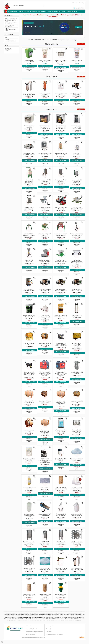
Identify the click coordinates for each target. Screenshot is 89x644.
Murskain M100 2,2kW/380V (29, 261)
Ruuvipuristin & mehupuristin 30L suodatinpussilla (29, 181)
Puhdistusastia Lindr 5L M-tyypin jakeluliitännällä (77, 515)
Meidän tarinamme (30, 626)
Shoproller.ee (82, 637)
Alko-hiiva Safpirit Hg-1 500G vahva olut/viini (61, 431)
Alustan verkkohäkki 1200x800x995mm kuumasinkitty (77, 431)
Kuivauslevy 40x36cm (45, 488)
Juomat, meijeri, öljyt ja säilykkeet (38, 12)
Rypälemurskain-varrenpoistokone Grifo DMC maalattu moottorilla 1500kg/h (77, 262)
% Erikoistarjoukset (12, 12)
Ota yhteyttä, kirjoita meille (32, 629)
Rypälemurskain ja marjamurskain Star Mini (61, 261)
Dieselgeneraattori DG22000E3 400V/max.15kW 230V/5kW (77, 345)
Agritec (7, 39)
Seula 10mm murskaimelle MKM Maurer (77, 542)
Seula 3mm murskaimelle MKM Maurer (29, 569)
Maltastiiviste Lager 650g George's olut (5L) (29, 316)
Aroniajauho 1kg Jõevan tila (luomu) (61, 316)
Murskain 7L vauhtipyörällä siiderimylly (45, 235)
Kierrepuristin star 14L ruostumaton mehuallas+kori (77, 181)
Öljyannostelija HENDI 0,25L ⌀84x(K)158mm (61, 515)
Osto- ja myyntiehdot (50, 626)
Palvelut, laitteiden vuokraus (54, 12)
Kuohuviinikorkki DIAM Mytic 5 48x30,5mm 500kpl (61, 488)
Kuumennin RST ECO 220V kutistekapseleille (45, 515)
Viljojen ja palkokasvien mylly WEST (61, 595)
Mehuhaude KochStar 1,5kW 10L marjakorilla (45, 154)
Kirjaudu (77, 3)
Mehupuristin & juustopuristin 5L (77, 154)
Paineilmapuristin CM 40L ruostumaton (61, 181)
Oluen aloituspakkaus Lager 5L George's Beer (77, 290)
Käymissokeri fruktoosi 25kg (77, 459)
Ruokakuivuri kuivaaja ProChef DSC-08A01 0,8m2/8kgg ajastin (45, 127)
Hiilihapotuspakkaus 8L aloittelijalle (45, 94)
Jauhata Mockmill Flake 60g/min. (61, 460)
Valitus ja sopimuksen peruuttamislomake (34, 632)
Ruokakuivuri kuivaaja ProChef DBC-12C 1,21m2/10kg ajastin (61, 127)
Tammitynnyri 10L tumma (45, 401)
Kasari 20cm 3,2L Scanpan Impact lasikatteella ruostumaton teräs (61, 62)
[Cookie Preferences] (2, 642)
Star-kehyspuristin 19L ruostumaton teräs (29, 208)
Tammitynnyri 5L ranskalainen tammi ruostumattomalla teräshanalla (45, 432)
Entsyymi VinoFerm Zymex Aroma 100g (29, 460)
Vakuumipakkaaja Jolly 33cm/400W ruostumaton (29, 154)
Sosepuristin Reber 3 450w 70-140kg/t (61, 208)
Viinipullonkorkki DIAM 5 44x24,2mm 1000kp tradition (45, 596)
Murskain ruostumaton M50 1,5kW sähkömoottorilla (77, 235)
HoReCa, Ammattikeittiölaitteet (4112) (11, 29)
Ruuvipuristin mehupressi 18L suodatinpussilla (61, 154)
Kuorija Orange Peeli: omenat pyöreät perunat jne (77, 488)
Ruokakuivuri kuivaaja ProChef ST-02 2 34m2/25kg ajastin (77, 127)
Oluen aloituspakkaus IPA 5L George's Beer (45, 290)
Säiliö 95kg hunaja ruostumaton (61, 542)
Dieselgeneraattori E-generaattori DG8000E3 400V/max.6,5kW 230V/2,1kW (45, 374)
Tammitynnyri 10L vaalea (45, 343)
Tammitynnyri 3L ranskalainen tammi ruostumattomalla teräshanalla (61, 403)
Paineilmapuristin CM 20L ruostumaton (45, 181)
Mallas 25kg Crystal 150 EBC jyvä (77, 61)
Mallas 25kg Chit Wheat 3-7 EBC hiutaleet (45, 61)
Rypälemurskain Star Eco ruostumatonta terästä (45, 261)
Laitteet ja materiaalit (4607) (10, 21)
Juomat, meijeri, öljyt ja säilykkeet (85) (11, 23)
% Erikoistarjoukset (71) (11, 19)
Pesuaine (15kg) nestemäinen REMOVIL (29, 61)
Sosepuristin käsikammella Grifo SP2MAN (45, 208)
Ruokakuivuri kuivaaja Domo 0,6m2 (29, 127)
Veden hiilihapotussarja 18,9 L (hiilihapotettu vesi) (29, 94)
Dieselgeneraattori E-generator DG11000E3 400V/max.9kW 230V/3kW (61, 345)
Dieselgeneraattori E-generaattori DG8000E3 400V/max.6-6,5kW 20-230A (29, 374)
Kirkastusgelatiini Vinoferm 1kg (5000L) (29, 488)
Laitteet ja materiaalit (24, 12)
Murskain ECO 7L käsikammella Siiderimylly (77, 208)
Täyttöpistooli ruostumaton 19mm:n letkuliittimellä (61, 569)
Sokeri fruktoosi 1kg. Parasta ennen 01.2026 (45, 569)
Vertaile (29, 70)
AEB (6, 38)
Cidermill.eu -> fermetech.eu (11, 50)
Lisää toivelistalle (29, 69)
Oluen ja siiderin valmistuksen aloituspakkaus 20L (45, 317)
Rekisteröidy (82, 3)
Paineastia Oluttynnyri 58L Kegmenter (77, 373)
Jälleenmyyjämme (49, 629)
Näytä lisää (81, 44)
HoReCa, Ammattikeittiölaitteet (69, 12)
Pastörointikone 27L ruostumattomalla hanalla (29, 290)
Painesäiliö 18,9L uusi (77, 316)
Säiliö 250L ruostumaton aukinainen (29, 542)
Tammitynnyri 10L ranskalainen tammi (29, 402)
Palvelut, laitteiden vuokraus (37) (10, 26)
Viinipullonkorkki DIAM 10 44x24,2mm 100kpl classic (29, 595)
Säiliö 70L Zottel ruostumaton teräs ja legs (45, 542)
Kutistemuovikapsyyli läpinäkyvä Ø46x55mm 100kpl (29, 515)
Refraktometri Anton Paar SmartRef (61, 94)
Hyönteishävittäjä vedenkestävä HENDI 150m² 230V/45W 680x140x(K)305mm (45, 461)
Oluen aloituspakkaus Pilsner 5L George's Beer (61, 290)
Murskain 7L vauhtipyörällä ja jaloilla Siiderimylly (61, 235)
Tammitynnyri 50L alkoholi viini (77, 402)
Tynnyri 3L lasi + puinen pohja (29, 344)
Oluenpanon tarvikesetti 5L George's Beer (77, 94)
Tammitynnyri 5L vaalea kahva (29, 431)
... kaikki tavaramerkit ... (11, 41)
